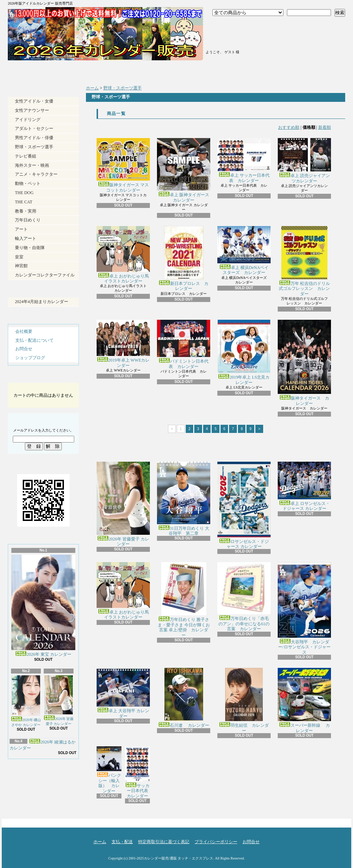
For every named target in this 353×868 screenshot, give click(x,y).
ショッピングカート (303, 33)
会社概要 (24, 331)
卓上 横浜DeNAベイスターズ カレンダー (244, 251)
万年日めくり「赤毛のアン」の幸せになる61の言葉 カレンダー (244, 597)
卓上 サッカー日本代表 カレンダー (244, 160)
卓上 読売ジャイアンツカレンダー (304, 161)
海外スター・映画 (32, 165)
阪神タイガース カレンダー (304, 363)
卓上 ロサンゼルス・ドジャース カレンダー (304, 486)
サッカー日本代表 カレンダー (139, 772)
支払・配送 (122, 842)
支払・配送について (134, 71)
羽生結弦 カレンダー (244, 700)
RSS (30, 795)
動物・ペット (28, 183)
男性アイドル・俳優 (34, 138)
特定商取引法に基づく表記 (164, 842)
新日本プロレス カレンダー (184, 259)
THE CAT (24, 202)
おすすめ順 (289, 127)
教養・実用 (26, 211)
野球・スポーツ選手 (34, 147)
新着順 (325, 127)
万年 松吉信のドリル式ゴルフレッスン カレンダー (304, 261)
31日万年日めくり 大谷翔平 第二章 (184, 499)
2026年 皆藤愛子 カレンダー (59, 701)
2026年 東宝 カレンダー (43, 606)
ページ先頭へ (333, 821)
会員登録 (231, 35)
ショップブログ (218, 71)
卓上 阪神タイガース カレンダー (184, 170)
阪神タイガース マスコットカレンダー (123, 165)
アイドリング (28, 120)
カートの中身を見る (43, 377)
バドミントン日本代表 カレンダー (184, 344)
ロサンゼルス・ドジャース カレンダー (244, 505)
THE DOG (24, 193)
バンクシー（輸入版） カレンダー (109, 770)
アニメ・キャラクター (36, 174)
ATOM (55, 795)
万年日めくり (28, 220)
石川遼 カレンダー (184, 698)
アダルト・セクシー (34, 128)
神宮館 (21, 266)
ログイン (231, 26)
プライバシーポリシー (216, 842)
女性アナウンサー (32, 110)
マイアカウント (231, 44)
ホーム (50, 71)
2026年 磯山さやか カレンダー (26, 701)
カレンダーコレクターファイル (45, 275)
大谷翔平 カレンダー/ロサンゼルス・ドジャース (304, 608)
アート (21, 229)
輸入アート (26, 238)
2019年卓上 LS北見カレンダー (244, 352)
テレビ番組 (26, 156)
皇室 (19, 257)
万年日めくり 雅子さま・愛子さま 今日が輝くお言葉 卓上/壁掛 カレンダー (184, 600)
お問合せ (302, 71)
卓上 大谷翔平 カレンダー (123, 693)
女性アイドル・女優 (34, 101)
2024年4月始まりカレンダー (42, 302)
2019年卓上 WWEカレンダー (123, 344)
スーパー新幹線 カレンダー (304, 700)
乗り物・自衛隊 (30, 248)
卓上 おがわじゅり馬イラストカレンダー (123, 255)
